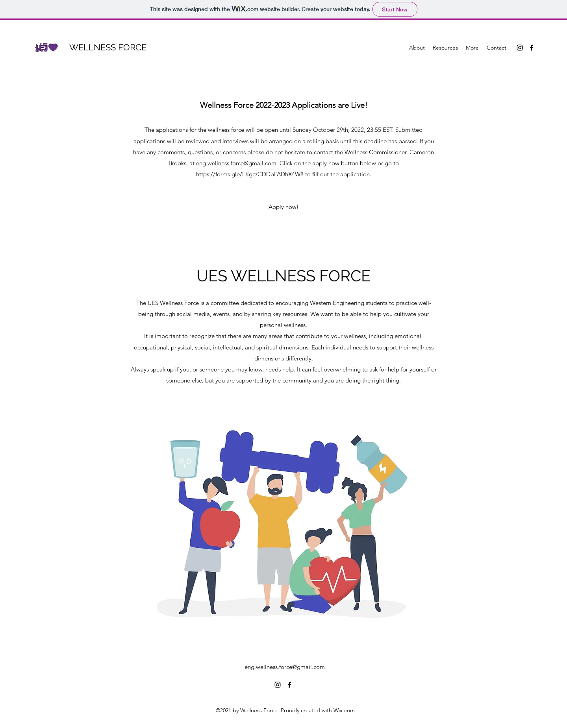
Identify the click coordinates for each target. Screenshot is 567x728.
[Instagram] (520, 48)
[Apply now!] (284, 207)
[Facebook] (532, 48)
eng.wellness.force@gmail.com (236, 163)
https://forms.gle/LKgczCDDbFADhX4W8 (250, 174)
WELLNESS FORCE (108, 47)
